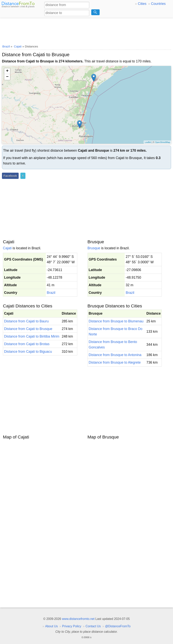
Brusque (94, 248)
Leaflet (148, 142)
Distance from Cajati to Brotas (27, 344)
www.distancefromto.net (78, 619)
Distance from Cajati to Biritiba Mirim (32, 336)
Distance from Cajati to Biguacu (28, 352)
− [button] (7, 77)
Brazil (51, 293)
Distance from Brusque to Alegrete (115, 362)
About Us (51, 626)
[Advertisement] (86, 30)
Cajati (7, 248)
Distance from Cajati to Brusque (28, 329)
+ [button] (7, 71)
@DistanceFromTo (118, 626)
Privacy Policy (72, 626)
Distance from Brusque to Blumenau (116, 321)
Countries (158, 4)
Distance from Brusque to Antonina (115, 355)
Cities (142, 4)
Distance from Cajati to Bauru (26, 321)
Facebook (10, 176)
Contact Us (93, 626)
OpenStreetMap (163, 142)
